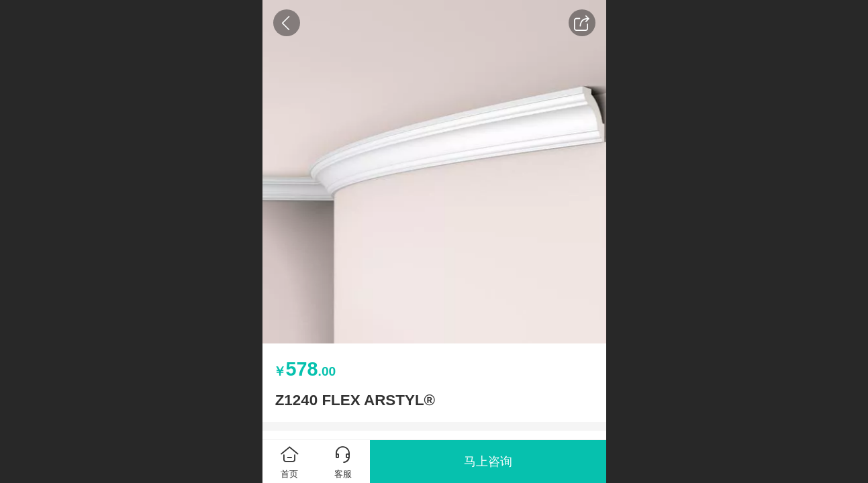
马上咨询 (488, 462)
